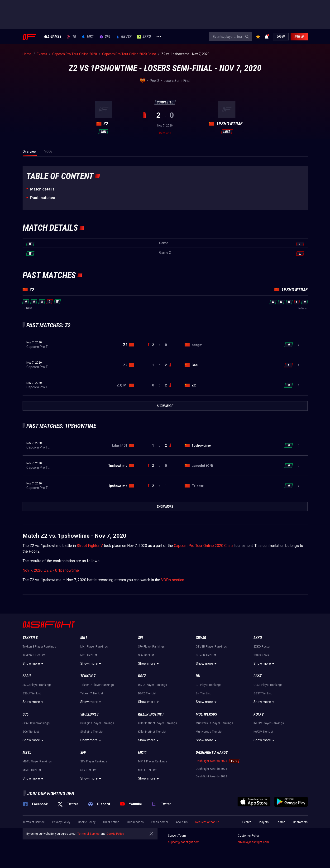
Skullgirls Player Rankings (97, 723)
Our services (135, 822)
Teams (281, 822)
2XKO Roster (262, 647)
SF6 (105, 37)
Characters (300, 822)
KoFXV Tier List (263, 732)
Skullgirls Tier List (92, 732)
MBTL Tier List (32, 770)
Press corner (160, 822)
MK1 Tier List (89, 655)
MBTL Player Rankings (37, 761)
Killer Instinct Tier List (152, 732)
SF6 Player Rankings (151, 647)
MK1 (88, 37)
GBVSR (124, 37)
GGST (258, 676)
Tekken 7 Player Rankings (97, 685)
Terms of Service (34, 822)
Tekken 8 (30, 638)
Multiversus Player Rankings (214, 723)
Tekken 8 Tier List (34, 655)
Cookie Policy (87, 822)
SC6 (26, 714)
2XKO (144, 37)
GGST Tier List (263, 693)
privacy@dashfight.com (253, 842)
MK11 (142, 753)
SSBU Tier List (32, 693)
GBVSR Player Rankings (211, 647)
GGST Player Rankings (268, 685)
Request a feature (207, 822)
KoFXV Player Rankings (269, 723)
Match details (42, 189)
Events (247, 822)
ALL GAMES (53, 37)
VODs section (173, 580)
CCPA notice (111, 822)
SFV (83, 753)
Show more (34, 664)
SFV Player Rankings (94, 761)
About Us (182, 822)
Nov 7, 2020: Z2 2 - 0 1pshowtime (51, 570)
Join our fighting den (51, 794)
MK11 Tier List (147, 770)
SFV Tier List (88, 770)
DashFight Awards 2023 (211, 769)
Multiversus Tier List (209, 732)
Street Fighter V (90, 546)
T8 (72, 37)
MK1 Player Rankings (94, 647)
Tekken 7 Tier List (92, 693)
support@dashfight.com (184, 842)
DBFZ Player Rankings (153, 685)
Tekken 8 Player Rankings (39, 647)
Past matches (43, 198)
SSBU (27, 676)
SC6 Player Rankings (36, 723)
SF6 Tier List (146, 655)
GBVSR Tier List (206, 655)
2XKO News (261, 655)
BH (198, 676)
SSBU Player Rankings (37, 685)
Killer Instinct (151, 714)
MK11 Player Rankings (153, 761)
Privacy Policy (61, 822)
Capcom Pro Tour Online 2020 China (204, 546)
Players (264, 822)
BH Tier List (203, 693)
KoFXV (259, 714)
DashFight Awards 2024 (211, 761)
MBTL (27, 753)
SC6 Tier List (31, 732)
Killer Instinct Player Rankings (158, 723)
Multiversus (206, 714)
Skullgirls (89, 714)
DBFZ (142, 676)
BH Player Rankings (209, 685)
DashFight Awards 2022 (211, 776)
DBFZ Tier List (147, 693)
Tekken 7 (88, 676)
